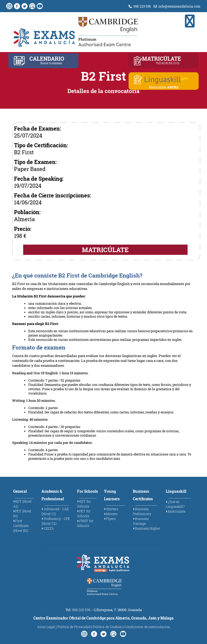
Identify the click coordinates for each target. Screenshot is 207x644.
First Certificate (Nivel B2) (21, 526)
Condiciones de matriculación (147, 627)
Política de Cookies (107, 627)
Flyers (111, 519)
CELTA (49, 528)
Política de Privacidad (74, 627)
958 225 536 (140, 6)
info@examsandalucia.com (177, 6)
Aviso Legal (46, 627)
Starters (112, 509)
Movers (112, 514)
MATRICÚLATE (105, 250)
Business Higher (148, 528)
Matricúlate (177, 511)
